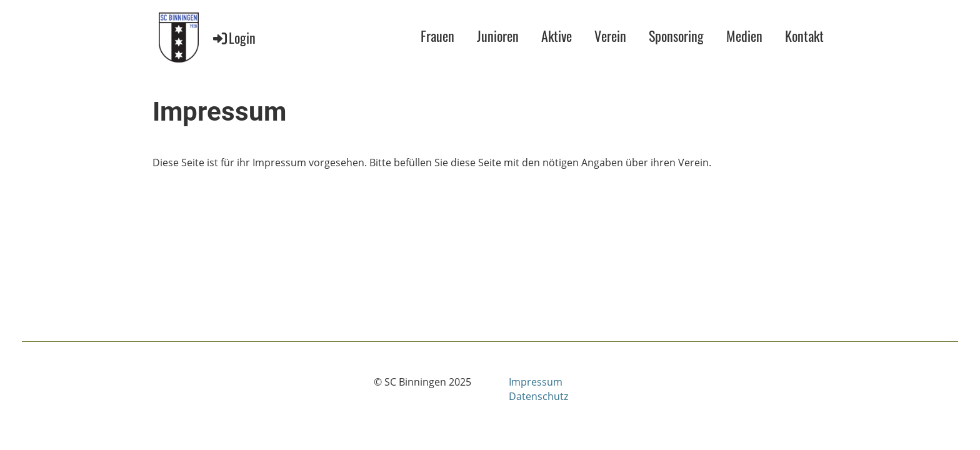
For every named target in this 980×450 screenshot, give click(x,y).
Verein (610, 36)
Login (233, 37)
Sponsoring (676, 36)
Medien (744, 36)
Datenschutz (538, 396)
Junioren (498, 36)
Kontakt (804, 36)
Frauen (437, 36)
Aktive (557, 36)
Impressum (536, 382)
